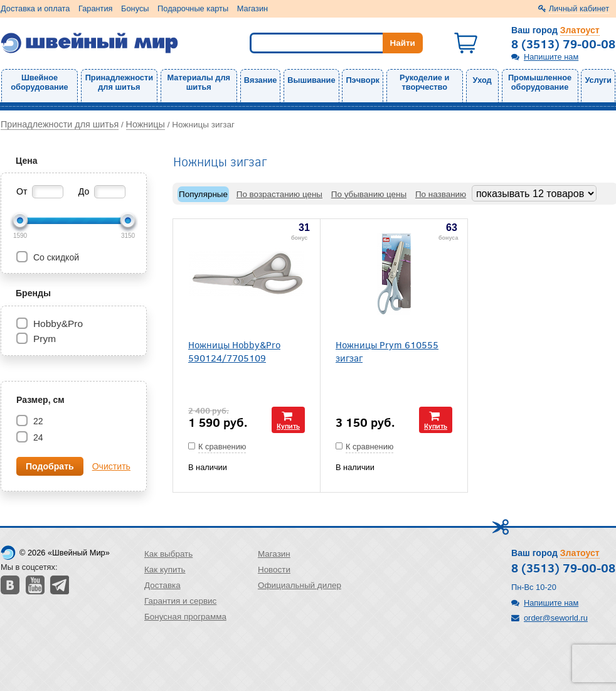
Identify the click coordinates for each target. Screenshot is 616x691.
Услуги (598, 80)
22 (37, 421)
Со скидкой (55, 257)
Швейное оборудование (39, 82)
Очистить (111, 466)
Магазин (252, 8)
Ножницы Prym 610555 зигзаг (387, 351)
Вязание (261, 80)
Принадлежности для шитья (119, 82)
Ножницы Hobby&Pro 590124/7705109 (234, 351)
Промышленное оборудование (540, 82)
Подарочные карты (193, 8)
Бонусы (135, 8)
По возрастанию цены (279, 194)
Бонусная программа (185, 617)
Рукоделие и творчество (424, 82)
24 (37, 437)
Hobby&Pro (58, 324)
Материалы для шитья (199, 82)
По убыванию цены (369, 194)
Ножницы (146, 124)
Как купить (165, 570)
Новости (274, 570)
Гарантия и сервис (180, 601)
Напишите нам (551, 57)
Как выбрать (168, 554)
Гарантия (96, 8)
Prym (45, 339)
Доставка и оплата (35, 8)
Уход (482, 80)
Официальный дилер (300, 585)
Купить (288, 426)
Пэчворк (362, 80)
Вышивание (311, 80)
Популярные (203, 194)
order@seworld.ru (556, 618)
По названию (441, 194)
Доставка (162, 585)
